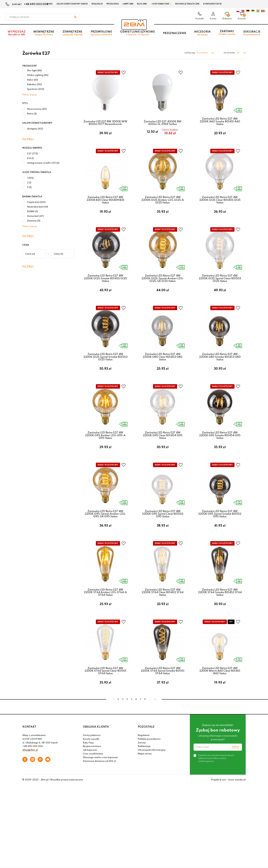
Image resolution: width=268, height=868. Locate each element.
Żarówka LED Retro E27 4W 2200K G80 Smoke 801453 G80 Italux (220, 368)
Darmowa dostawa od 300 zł (99, 792)
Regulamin (144, 766)
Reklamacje (144, 777)
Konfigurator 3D (212, 4)
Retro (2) (32, 114)
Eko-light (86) (34, 71)
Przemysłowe (101, 36)
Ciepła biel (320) (36, 202)
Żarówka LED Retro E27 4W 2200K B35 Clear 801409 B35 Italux (105, 204)
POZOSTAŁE (146, 757)
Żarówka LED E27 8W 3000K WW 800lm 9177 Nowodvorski (105, 123)
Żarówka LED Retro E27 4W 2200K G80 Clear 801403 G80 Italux (163, 368)
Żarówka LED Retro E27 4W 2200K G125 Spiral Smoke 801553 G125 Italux (105, 368)
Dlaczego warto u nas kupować (100, 788)
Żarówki (227, 35)
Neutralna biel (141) (38, 207)
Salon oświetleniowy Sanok (72, 4)
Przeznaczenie (175, 36)
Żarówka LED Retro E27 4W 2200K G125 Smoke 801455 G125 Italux (105, 286)
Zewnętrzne (72, 36)
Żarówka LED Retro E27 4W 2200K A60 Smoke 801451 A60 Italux (220, 122)
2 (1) (29, 183)
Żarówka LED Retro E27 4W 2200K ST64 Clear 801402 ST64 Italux (163, 615)
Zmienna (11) (34, 221)
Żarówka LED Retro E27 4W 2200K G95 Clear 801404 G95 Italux (163, 451)
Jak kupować (90, 781)
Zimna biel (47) (35, 216)
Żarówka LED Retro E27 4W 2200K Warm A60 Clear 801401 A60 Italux (220, 698)
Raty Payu (88, 773)
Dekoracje (252, 36)
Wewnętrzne (44, 36)
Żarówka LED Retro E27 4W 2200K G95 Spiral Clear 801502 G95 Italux (163, 533)
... (149, 730)
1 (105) (30, 178)
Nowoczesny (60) (37, 109)
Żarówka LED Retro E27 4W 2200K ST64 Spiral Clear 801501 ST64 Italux (105, 698)
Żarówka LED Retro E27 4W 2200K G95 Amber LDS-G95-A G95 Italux (105, 451)
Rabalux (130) (34, 85)
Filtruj (28, 139)
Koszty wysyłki (91, 769)
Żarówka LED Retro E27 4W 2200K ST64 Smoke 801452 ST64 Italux (220, 615)
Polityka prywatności (149, 769)
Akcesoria (202, 36)
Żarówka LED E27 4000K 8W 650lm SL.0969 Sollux (163, 123)
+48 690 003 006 (36, 4)
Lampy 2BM (128, 4)
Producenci (113, 4)
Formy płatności (92, 766)
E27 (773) (32, 154)
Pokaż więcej (29, 95)
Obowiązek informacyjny (152, 781)
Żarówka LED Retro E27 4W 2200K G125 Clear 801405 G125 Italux (220, 204)
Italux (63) (32, 80)
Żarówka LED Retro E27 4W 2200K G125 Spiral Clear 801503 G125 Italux (220, 286)
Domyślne (202, 53)
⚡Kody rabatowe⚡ (161, 4)
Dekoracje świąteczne (187, 4)
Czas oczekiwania (93, 784)
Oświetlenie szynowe (137, 36)
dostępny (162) (35, 129)
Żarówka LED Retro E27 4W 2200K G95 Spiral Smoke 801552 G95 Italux (220, 533)
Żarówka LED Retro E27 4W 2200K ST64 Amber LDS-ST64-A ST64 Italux (105, 615)
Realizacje (97, 4)
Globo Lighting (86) (38, 75)
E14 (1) (30, 158)
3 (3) (29, 187)
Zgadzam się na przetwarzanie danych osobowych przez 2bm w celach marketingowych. (216, 789)
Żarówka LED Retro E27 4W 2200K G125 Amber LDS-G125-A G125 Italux (163, 204)
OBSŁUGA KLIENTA (96, 757)
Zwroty (142, 773)
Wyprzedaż (17, 36)
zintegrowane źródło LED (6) (43, 163)
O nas (50, 4)
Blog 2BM (142, 4)
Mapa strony (145, 784)
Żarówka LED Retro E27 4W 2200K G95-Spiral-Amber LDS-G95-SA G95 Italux (105, 533)
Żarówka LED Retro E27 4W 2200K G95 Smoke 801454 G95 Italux (220, 451)
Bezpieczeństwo (92, 777)
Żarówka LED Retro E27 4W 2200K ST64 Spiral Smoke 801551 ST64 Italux (163, 698)
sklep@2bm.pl (30, 781)
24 (238, 53)
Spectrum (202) (36, 89)
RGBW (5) (32, 212)
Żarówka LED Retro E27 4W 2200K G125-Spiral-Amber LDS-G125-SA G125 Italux (163, 286)
